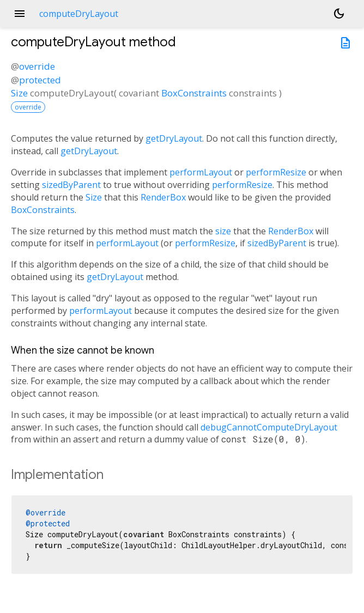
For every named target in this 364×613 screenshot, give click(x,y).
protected (40, 80)
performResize (276, 172)
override (37, 66)
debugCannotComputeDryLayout (269, 427)
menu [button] (20, 14)
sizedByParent (71, 185)
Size (19, 93)
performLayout (201, 172)
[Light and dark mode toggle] (339, 14)
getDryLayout (174, 138)
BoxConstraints (194, 93)
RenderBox (163, 197)
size (223, 231)
